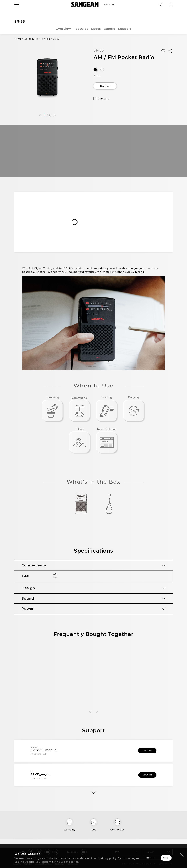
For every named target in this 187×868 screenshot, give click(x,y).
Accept (156, 856)
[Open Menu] (17, 11)
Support (125, 29)
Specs (96, 29)
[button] (40, 115)
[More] (93, 794)
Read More (115, 856)
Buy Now (110, 87)
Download (143, 751)
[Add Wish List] (163, 51)
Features (81, 29)
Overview (63, 29)
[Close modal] (182, 851)
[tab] (93, 565)
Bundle (110, 29)
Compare (104, 101)
